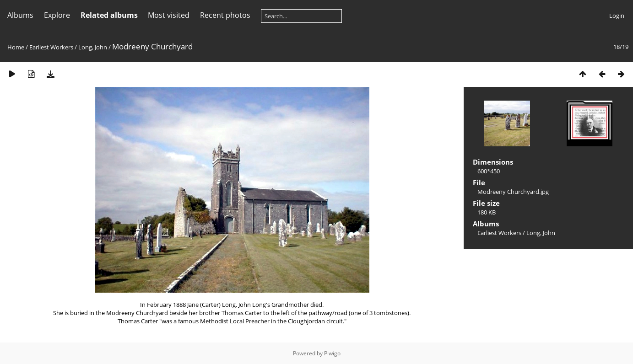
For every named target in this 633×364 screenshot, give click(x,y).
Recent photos (225, 15)
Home (16, 47)
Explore (57, 15)
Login (617, 16)
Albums (20, 15)
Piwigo (332, 353)
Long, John (93, 47)
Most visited (169, 15)
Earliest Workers (51, 47)
